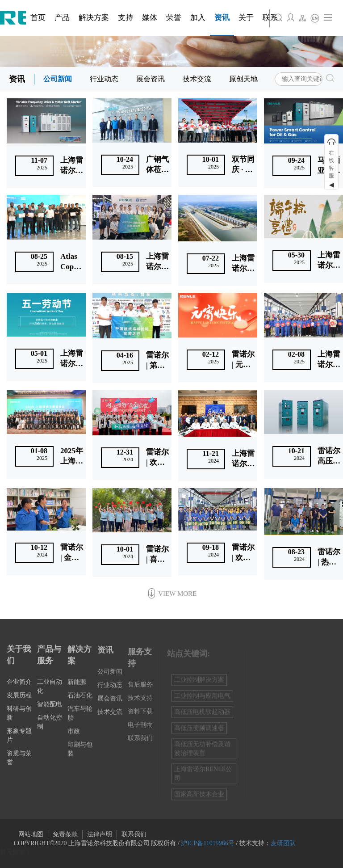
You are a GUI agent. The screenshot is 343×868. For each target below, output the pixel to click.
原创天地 (243, 79)
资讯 (17, 79)
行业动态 (104, 79)
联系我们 (134, 834)
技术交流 (197, 79)
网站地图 (31, 834)
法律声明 (100, 834)
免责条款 (65, 834)
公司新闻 (58, 79)
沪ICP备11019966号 (207, 843)
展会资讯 (151, 79)
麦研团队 (283, 843)
